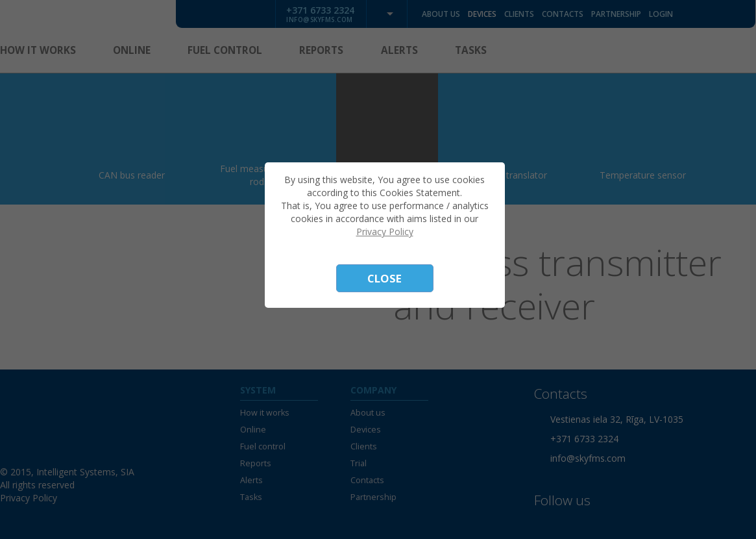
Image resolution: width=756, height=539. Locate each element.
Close (384, 278)
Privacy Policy (385, 232)
